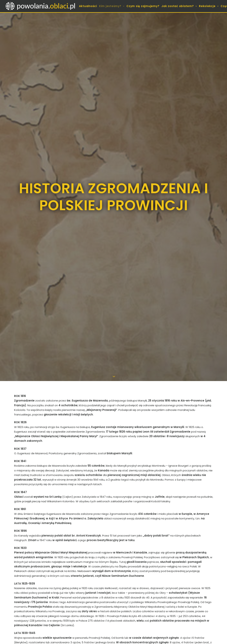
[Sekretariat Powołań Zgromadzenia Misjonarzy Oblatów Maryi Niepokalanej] (41, 6)
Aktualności (88, 6)
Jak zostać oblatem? (179, 6)
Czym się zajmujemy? (143, 6)
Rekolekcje (209, 6)
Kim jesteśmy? (112, 6)
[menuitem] (88, 6)
